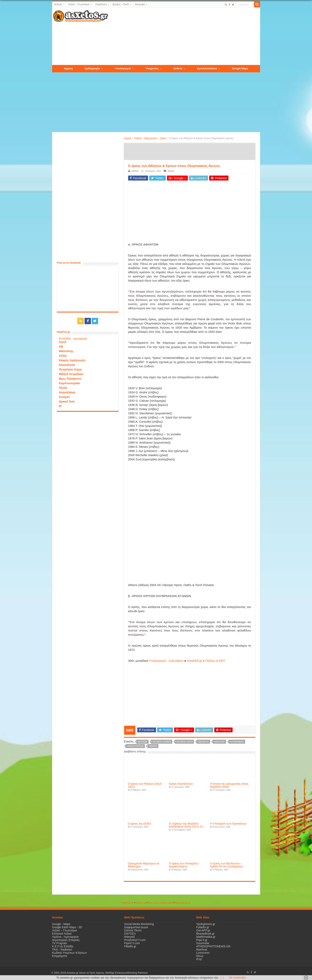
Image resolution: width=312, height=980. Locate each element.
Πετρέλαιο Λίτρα (70, 369)
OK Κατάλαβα (237, 978)
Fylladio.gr (203, 927)
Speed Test (67, 401)
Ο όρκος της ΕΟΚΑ (139, 824)
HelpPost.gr (127, 903)
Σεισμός (65, 397)
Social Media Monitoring (139, 924)
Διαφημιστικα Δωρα (136, 927)
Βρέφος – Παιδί (121, 4)
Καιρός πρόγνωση (72, 360)
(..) (222, 978)
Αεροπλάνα (67, 392)
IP (60, 406)
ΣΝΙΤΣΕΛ (130, 934)
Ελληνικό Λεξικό (62, 934)
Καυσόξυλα (67, 365)
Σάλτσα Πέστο (133, 930)
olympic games (162, 742)
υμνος (153, 746)
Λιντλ (63, 342)
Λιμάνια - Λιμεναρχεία (65, 937)
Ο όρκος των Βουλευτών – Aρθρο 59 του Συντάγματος (227, 865)
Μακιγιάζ (130, 937)
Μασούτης (66, 351)
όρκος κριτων (136, 746)
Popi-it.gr (141, 903)
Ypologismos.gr (206, 924)
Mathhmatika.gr (206, 937)
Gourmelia (203, 943)
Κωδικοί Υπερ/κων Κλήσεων (70, 953)
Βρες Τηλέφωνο (70, 379)
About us (84, 973)
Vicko (63, 356)
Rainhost (202, 950)
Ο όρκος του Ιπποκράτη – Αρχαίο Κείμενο (184, 865)
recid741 (203, 742)
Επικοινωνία (122, 973)
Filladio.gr (130, 946)
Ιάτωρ (200, 956)
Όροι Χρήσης (97, 973)
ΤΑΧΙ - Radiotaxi (62, 950)
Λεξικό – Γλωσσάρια (78, 4)
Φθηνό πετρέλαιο (71, 374)
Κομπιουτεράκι (70, 383)
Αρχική (128, 138)
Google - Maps (61, 924)
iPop (199, 959)
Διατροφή (140, 4)
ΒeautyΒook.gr (183, 903)
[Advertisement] (184, 36)
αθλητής (219, 742)
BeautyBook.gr (205, 934)
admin (135, 171)
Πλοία (63, 388)
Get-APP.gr (203, 930)
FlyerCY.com (132, 943)
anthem (142, 742)
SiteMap (109, 973)
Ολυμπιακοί (237, 742)
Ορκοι (163, 138)
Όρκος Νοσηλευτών (181, 784)
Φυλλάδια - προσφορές (73, 339)
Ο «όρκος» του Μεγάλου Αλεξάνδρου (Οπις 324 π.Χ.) (186, 825)
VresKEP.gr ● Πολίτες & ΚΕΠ (206, 661)
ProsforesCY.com (135, 940)
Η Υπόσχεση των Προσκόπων (228, 824)
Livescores (203, 953)
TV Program (60, 943)
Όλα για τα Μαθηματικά (161, 903)
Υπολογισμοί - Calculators (166, 661)
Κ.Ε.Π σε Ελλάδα (63, 946)
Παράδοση (101, 4)
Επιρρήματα (60, 956)
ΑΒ (61, 346)
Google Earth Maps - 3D (67, 927)
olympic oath (185, 742)
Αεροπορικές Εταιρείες (66, 940)
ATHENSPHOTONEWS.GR (213, 946)
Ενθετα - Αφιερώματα (146, 138)
